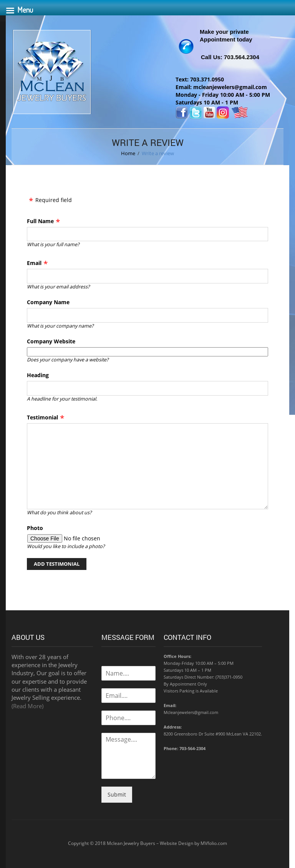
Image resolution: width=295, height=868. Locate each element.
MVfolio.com (214, 843)
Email (34, 263)
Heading (38, 375)
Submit (117, 794)
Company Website (51, 341)
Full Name (40, 221)
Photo (35, 528)
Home (128, 153)
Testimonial (42, 417)
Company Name (48, 302)
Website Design (177, 843)
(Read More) (27, 706)
